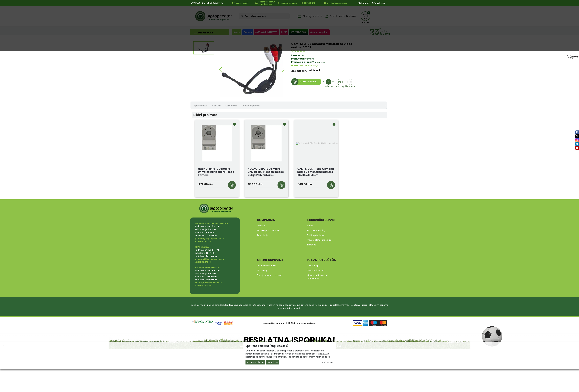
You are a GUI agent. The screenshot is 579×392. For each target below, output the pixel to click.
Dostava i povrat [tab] (251, 106)
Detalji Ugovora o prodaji (269, 275)
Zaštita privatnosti (316, 235)
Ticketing (312, 245)
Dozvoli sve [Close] (272, 362)
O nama (261, 226)
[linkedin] (577, 144)
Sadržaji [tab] (216, 106)
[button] (220, 70)
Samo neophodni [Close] (255, 362)
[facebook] (577, 132)
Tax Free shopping (316, 230)
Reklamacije (313, 266)
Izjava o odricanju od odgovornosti (317, 277)
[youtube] (577, 148)
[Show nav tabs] (385, 105)
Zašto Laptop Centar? (268, 230)
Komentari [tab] (231, 106)
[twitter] (577, 136)
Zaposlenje (263, 235)
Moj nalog (262, 270)
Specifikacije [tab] (201, 106)
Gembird (310, 59)
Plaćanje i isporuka (266, 266)
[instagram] (577, 140)
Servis (310, 226)
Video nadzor (319, 62)
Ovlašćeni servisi (315, 270)
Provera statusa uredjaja (319, 240)
